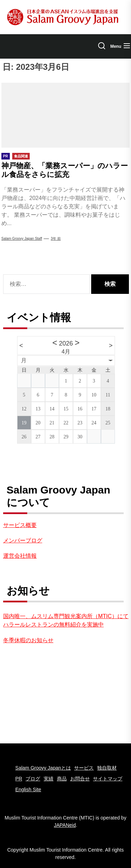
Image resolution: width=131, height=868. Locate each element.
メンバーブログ (23, 540)
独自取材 (107, 768)
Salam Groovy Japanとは (43, 768)
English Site (28, 789)
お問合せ (80, 779)
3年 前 (56, 239)
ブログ (33, 779)
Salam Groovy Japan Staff (22, 239)
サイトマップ (108, 779)
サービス (84, 768)
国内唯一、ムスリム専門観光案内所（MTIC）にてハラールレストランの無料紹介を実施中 (66, 620)
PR (19, 779)
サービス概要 (20, 525)
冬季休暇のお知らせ (28, 640)
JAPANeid (65, 825)
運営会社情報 (20, 556)
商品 (62, 779)
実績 (49, 779)
